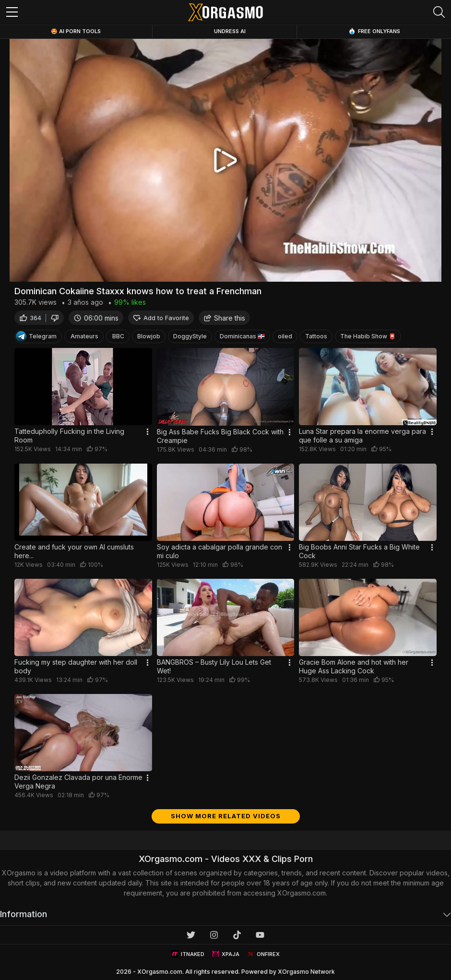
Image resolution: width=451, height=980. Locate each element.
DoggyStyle (190, 336)
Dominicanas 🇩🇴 (242, 336)
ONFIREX (263, 954)
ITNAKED (188, 954)
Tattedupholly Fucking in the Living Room (69, 436)
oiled (285, 336)
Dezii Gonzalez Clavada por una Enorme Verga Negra (78, 782)
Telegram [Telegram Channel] (36, 336)
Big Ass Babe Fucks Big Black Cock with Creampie (220, 436)
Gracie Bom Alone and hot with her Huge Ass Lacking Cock (354, 666)
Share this (224, 318)
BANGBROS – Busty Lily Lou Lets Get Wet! (214, 666)
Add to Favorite (161, 318)
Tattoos (316, 336)
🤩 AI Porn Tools (76, 31)
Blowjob (149, 336)
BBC (118, 336)
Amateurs (84, 336)
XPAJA (226, 954)
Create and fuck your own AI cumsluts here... (74, 551)
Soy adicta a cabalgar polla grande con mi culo (220, 551)
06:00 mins (96, 318)
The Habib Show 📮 (368, 336)
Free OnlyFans (374, 31)
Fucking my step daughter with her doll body (76, 666)
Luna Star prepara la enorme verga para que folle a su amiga (362, 436)
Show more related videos (226, 816)
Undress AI (230, 31)
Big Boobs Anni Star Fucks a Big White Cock (359, 551)
